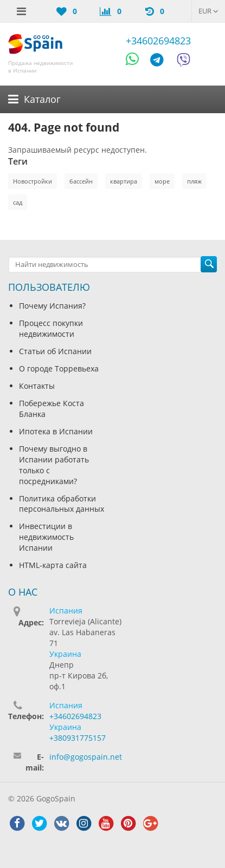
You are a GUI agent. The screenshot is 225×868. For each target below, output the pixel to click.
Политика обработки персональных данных (62, 504)
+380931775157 (78, 738)
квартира (124, 181)
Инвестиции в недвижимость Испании (46, 537)
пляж (194, 181)
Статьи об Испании (55, 351)
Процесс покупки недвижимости (51, 328)
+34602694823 (158, 41)
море (162, 181)
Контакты (37, 386)
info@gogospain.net (86, 757)
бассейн (81, 181)
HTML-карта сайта (53, 565)
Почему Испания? (52, 306)
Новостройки (33, 181)
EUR (208, 11)
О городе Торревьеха (59, 368)
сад (18, 202)
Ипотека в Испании (56, 431)
